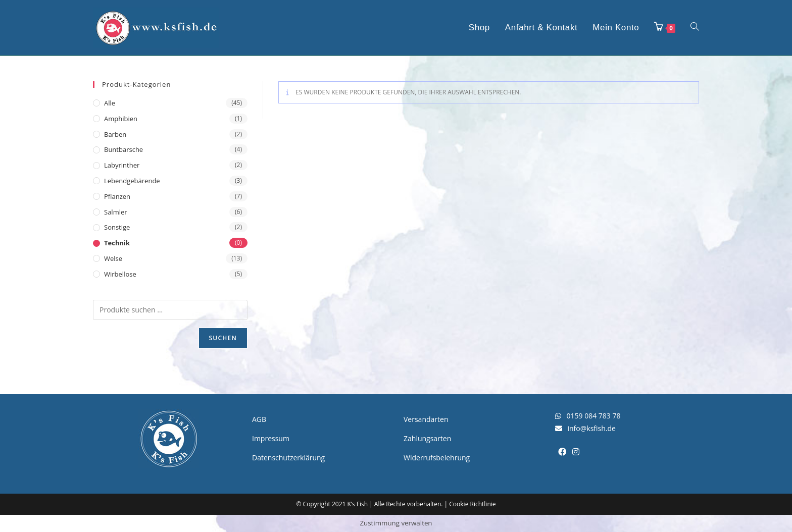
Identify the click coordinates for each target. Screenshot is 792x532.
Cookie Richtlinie (472, 504)
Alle (110, 103)
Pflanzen (117, 196)
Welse (113, 258)
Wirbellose (120, 274)
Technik (117, 243)
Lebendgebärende (132, 181)
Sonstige (117, 227)
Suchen (223, 338)
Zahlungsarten (427, 438)
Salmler (116, 212)
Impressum (271, 438)
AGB (259, 419)
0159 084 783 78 (588, 416)
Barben (115, 134)
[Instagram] (576, 452)
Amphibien (121, 119)
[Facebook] (562, 452)
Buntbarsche (123, 149)
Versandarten (426, 419)
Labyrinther (122, 165)
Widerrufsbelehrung (437, 458)
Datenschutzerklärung (288, 458)
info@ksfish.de (585, 428)
